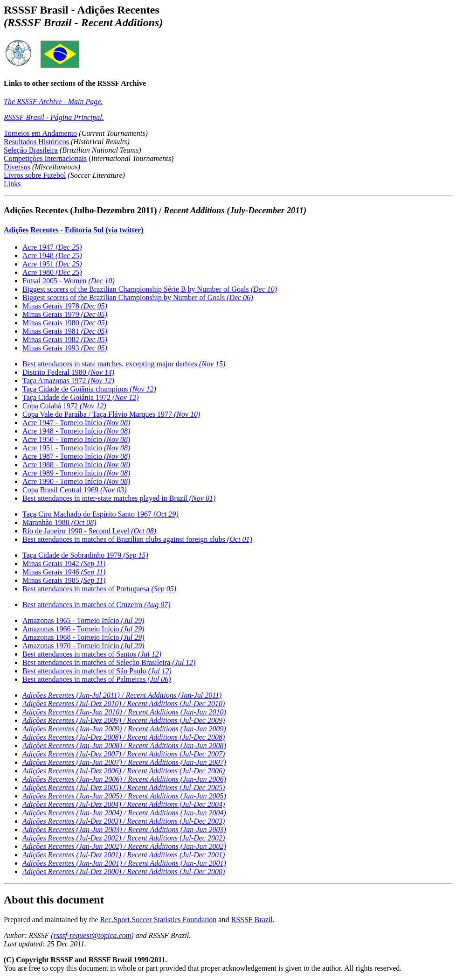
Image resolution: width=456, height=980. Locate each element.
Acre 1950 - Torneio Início (76, 439)
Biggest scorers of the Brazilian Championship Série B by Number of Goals (150, 289)
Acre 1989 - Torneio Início (76, 473)
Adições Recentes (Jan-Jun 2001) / (124, 863)
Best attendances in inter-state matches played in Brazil (119, 498)
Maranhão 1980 (59, 522)
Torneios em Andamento (40, 133)
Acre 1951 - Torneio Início (76, 448)
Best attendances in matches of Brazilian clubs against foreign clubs (137, 539)
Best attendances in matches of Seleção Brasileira (109, 662)
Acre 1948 (52, 255)
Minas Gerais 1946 (64, 572)
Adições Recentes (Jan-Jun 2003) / (124, 829)
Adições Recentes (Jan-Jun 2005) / (124, 796)
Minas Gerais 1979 (65, 314)
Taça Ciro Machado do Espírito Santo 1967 (100, 514)
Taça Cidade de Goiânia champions (89, 389)
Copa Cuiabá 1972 (64, 406)
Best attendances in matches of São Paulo (97, 671)
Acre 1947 (52, 247)
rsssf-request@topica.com (93, 935)
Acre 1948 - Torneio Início (76, 431)
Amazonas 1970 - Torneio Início (83, 646)
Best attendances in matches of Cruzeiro (97, 605)
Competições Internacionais (45, 158)
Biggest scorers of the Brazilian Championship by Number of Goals (138, 297)
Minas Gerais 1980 (65, 323)
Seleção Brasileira (31, 150)
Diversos (17, 167)
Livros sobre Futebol (35, 175)
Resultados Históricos (36, 142)
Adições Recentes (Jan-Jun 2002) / (124, 846)
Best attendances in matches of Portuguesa (99, 589)
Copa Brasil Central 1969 (75, 490)
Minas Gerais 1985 (64, 580)
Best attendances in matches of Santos (92, 654)
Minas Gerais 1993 (65, 348)
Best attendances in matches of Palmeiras (97, 679)
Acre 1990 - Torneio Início (76, 481)
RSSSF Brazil (252, 920)
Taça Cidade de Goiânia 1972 (80, 397)
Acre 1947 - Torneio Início (76, 423)
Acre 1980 (52, 272)
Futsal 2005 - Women (69, 281)
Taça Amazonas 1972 (68, 381)
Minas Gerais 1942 (64, 563)
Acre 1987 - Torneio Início (76, 456)
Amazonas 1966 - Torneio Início (83, 629)
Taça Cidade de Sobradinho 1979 (85, 555)
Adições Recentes (124, 804)
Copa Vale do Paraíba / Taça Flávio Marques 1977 (111, 414)
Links (12, 184)
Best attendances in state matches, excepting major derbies (124, 364)
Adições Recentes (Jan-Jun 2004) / (124, 813)
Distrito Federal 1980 (68, 372)
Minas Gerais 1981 (65, 331)
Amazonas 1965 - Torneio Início (83, 620)
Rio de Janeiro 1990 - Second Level (89, 531)
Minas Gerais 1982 (65, 339)
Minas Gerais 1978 (65, 306)
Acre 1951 (52, 264)
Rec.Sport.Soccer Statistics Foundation (159, 920)
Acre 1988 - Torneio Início (76, 465)
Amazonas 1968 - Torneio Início (83, 637)
